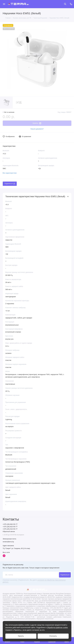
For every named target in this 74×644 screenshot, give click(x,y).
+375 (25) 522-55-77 (10, 529)
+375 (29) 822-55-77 (10, 527)
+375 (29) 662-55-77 (10, 524)
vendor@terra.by (8, 542)
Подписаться (65, 575)
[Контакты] (71, 4)
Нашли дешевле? (37, 129)
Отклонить (53, 636)
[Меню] (4, 4)
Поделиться (10, 184)
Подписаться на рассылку (13, 565)
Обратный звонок (9, 532)
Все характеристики (10, 173)
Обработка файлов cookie (57, 628)
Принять (21, 636)
